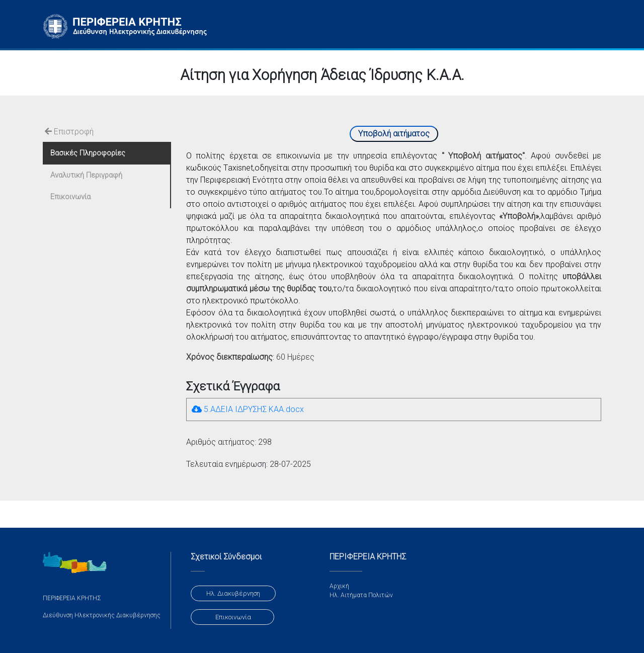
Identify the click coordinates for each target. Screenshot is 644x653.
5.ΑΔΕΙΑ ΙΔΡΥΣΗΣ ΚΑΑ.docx (248, 409)
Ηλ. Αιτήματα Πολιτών (361, 595)
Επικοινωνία (70, 197)
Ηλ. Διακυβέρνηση (233, 593)
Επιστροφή (69, 132)
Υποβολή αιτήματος (394, 134)
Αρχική (339, 586)
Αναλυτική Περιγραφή (86, 175)
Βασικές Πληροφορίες (88, 153)
